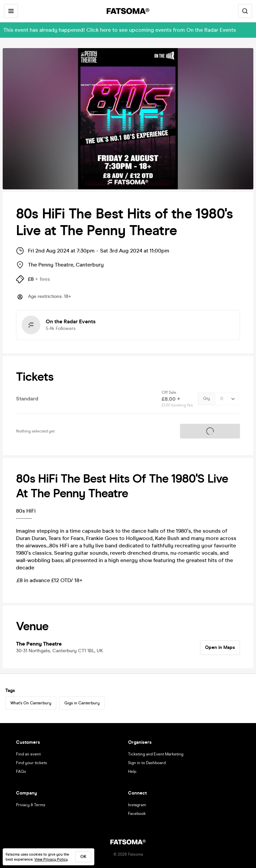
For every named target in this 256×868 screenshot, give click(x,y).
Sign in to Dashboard (147, 763)
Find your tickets (31, 763)
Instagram (137, 805)
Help (132, 771)
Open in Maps (220, 647)
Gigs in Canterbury (82, 703)
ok (83, 857)
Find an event (28, 754)
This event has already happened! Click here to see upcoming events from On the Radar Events (120, 30)
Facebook (137, 814)
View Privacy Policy (51, 859)
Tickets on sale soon (210, 431)
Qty (206, 399)
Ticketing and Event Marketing (156, 754)
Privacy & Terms (31, 805)
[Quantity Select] (227, 399)
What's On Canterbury (31, 703)
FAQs (21, 771)
